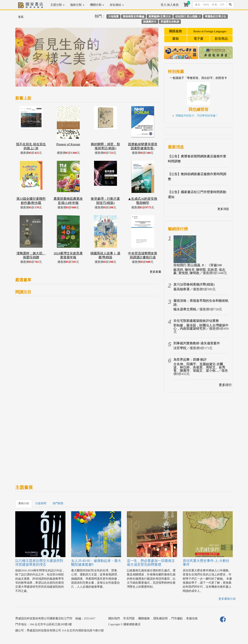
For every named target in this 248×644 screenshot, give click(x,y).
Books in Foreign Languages (210, 31)
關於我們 (114, 618)
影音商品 (221, 39)
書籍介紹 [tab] (24, 503)
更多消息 (223, 209)
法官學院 (180, 348)
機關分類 (97, 5)
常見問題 (129, 618)
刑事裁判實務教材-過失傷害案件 (197, 343)
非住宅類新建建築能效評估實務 (196, 321)
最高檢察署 (182, 289)
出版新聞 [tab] (41, 503)
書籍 (176, 39)
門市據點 (177, 618)
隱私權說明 (161, 618)
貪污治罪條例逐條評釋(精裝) (194, 284)
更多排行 (225, 385)
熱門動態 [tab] (58, 503)
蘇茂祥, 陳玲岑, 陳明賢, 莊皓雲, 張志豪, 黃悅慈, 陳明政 (199, 271)
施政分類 (77, 5)
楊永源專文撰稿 (185, 309)
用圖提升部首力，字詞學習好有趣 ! (196, 116)
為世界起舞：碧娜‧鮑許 (190, 360)
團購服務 (176, 31)
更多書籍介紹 (227, 599)
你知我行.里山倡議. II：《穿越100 (198, 265)
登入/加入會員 (170, 5)
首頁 (21, 17)
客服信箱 (192, 618)
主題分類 (57, 5)
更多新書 (155, 272)
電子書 (198, 39)
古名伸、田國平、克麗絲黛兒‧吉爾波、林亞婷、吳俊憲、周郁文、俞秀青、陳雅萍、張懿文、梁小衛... (199, 367)
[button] (26, 59)
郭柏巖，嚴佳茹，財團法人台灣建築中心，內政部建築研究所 (201, 327)
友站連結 (117, 5)
